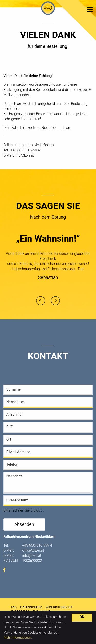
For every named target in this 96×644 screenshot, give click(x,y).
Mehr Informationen (18, 638)
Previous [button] (41, 301)
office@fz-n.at (33, 550)
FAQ (14, 607)
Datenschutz (31, 607)
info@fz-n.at (24, 155)
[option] (48, 259)
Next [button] (55, 301)
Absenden (24, 524)
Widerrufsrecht (59, 607)
